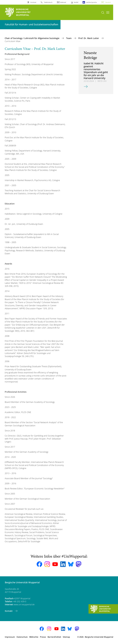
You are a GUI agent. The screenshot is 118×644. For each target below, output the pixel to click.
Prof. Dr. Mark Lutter (89, 38)
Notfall (76, 2)
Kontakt (9, 611)
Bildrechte (34, 637)
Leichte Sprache (91, 2)
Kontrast (33, 2)
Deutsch (108, 2)
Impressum (10, 637)
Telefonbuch (48, 2)
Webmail (63, 2)
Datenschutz (22, 637)
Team (69, 38)
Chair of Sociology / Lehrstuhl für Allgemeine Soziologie (32, 38)
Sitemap (66, 637)
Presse (43, 637)
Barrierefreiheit (54, 637)
